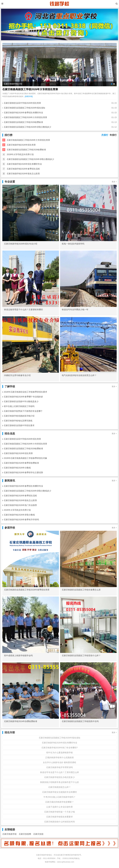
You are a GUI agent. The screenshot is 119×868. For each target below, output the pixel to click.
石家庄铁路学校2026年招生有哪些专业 (24, 164)
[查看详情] (29, 96)
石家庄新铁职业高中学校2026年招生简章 (22, 103)
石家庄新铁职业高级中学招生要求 (19, 425)
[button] (112, 84)
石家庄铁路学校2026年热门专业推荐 (20, 505)
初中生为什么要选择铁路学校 (60, 753)
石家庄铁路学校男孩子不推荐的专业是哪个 (23, 411)
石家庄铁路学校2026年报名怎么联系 (23, 174)
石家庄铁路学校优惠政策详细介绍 (19, 416)
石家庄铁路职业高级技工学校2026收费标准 (23, 122)
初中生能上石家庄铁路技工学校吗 (19, 406)
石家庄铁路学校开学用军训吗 (60, 767)
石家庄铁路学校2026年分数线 (17, 468)
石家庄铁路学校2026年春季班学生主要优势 (23, 472)
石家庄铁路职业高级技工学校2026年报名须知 (24, 108)
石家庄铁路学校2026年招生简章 (21, 145)
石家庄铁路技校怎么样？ (60, 787)
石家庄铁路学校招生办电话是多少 (60, 777)
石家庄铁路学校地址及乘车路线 (18, 421)
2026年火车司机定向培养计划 (20, 154)
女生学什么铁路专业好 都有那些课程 (60, 762)
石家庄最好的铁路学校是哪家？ (60, 802)
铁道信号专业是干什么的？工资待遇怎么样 (60, 772)
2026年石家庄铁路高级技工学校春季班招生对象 (25, 458)
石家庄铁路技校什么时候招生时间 (60, 822)
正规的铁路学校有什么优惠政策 (60, 757)
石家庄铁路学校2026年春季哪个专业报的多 (23, 397)
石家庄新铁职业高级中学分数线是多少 (21, 401)
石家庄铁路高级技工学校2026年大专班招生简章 (30, 89)
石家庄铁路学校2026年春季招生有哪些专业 (23, 113)
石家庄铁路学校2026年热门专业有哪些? (60, 748)
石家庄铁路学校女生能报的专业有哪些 (60, 792)
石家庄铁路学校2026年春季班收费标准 (21, 463)
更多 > (114, 182)
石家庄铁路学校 (9, 834)
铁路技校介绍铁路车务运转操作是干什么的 (60, 782)
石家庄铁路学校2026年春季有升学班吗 (21, 520)
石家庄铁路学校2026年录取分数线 (19, 515)
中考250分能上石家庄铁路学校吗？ (59, 797)
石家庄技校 (38, 834)
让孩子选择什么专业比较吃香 (60, 807)
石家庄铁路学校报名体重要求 (60, 817)
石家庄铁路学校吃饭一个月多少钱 (60, 812)
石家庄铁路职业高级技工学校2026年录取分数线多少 (27, 127)
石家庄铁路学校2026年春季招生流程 (23, 169)
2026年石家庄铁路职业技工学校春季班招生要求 (25, 392)
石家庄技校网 (25, 834)
